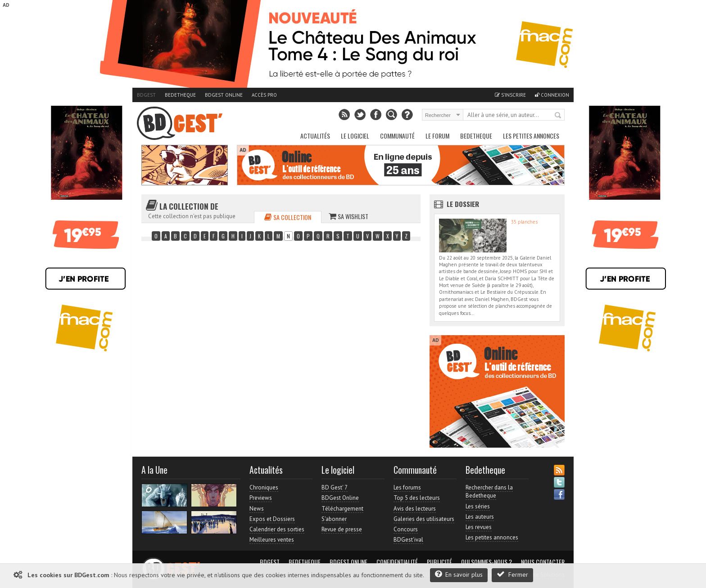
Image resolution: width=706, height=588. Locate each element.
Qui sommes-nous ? (487, 562)
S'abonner (334, 519)
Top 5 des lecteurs (417, 498)
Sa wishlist (348, 216)
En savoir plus (459, 574)
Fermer (512, 574)
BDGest (146, 95)
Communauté (397, 136)
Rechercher (558, 116)
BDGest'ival (408, 540)
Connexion (552, 95)
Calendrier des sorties (277, 529)
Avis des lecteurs (415, 509)
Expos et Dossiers (272, 519)
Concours (406, 529)
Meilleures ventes (272, 540)
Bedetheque (180, 95)
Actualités (315, 136)
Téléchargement (342, 509)
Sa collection (288, 217)
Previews (261, 498)
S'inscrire (510, 95)
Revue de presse (342, 529)
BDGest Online (224, 95)
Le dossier (463, 204)
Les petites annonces (531, 136)
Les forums (407, 487)
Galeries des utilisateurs (424, 519)
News (257, 509)
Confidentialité (397, 562)
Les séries (478, 506)
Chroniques (264, 487)
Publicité (439, 562)
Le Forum (437, 136)
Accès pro (264, 95)
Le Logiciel (355, 136)
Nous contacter (543, 562)
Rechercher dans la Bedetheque (489, 491)
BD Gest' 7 (335, 487)
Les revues (479, 527)
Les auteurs (480, 517)
